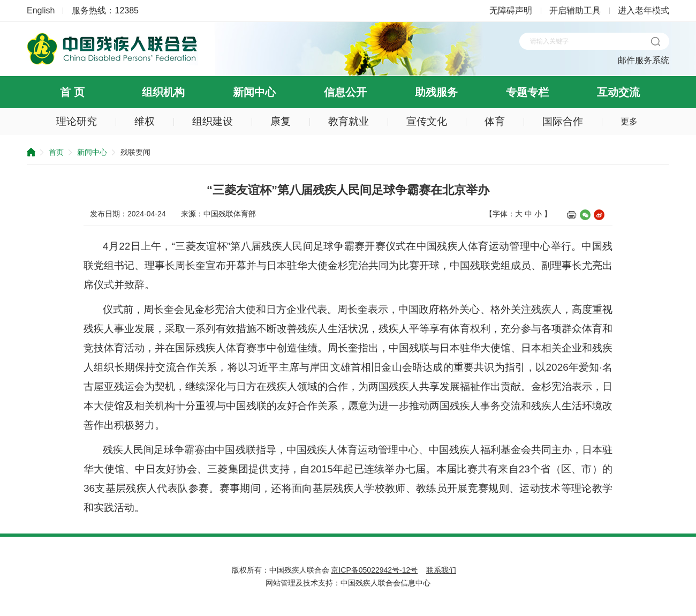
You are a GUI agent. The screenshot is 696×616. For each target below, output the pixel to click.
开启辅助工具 (575, 10)
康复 (281, 121)
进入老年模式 (644, 10)
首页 (56, 152)
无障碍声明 (511, 10)
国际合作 (563, 121)
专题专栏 (527, 92)
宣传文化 (427, 121)
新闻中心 (254, 92)
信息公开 (345, 92)
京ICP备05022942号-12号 (374, 570)
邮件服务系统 (644, 60)
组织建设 (213, 121)
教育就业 (349, 121)
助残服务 (436, 92)
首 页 (72, 92)
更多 (629, 121)
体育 (495, 121)
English (41, 10)
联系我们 (441, 570)
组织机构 (163, 92)
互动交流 (618, 92)
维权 (145, 121)
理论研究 (77, 121)
